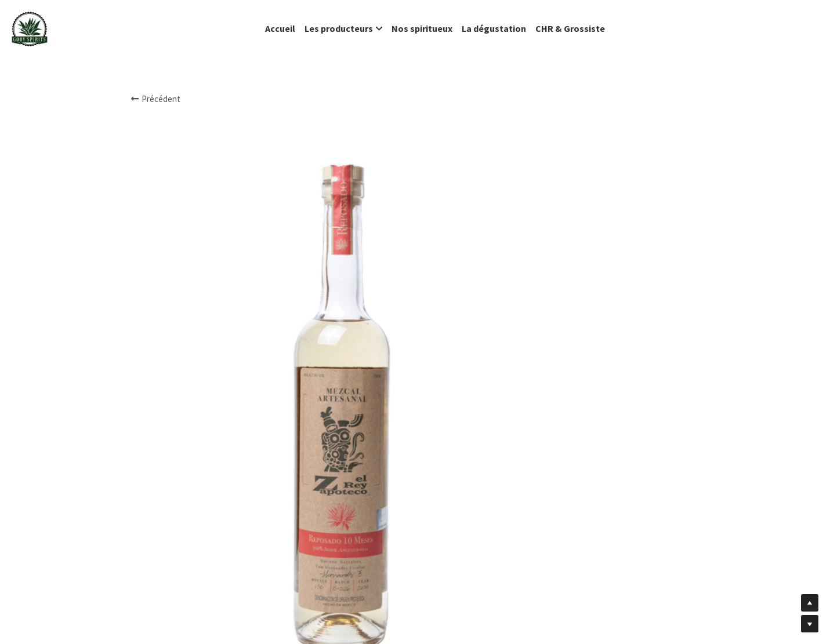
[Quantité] (588, 456)
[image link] (30, 28)
